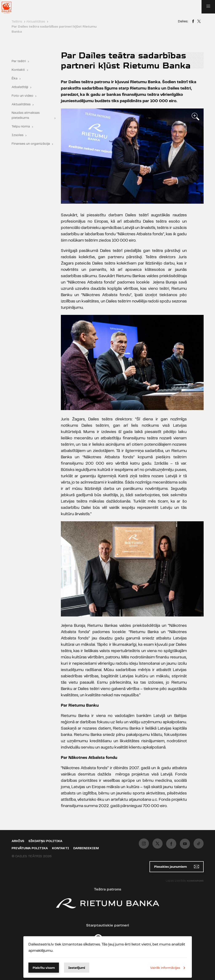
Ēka (15, 78)
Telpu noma (21, 126)
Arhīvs (18, 841)
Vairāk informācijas (168, 968)
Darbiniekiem (86, 848)
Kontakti (18, 70)
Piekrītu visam (44, 968)
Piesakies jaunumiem (177, 867)
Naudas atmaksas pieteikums (26, 115)
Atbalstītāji (20, 87)
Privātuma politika (30, 848)
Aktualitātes (21, 104)
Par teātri (19, 61)
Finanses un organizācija (31, 144)
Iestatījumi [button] (77, 968)
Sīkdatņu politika (45, 841)
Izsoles (17, 135)
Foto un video (22, 96)
